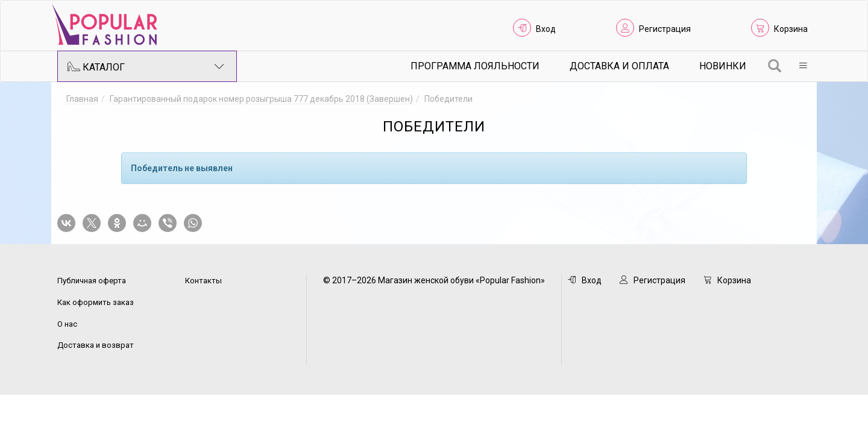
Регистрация (665, 29)
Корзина (791, 29)
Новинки (723, 66)
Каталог (146, 66)
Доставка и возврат (96, 345)
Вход (546, 29)
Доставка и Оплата (619, 66)
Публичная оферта (92, 281)
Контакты (203, 281)
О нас (67, 324)
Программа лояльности (475, 66)
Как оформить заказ (96, 302)
